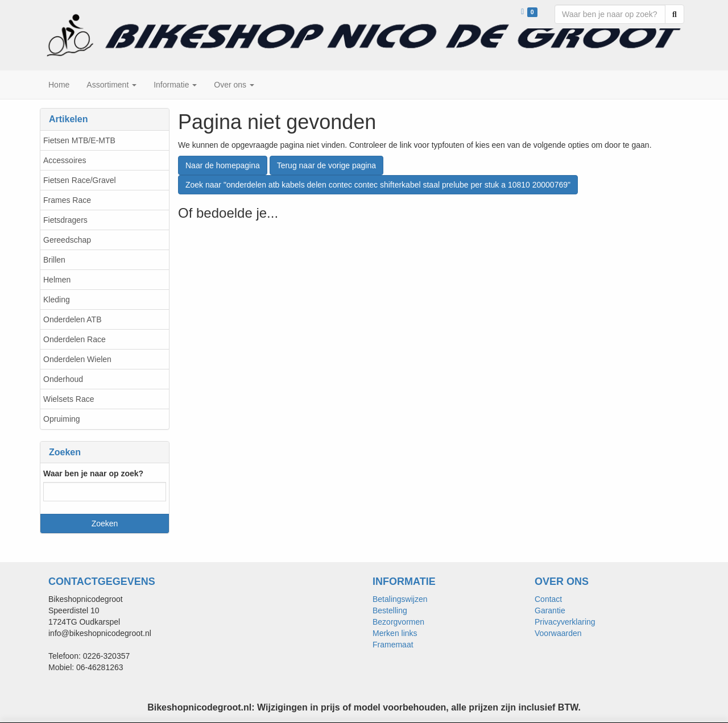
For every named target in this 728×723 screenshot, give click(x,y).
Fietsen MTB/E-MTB (79, 140)
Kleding (57, 300)
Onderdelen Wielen (77, 359)
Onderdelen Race (75, 339)
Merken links (395, 633)
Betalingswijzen (400, 599)
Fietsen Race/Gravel (80, 180)
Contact (548, 599)
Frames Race (67, 200)
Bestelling (390, 610)
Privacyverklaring (565, 622)
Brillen (54, 260)
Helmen (57, 280)
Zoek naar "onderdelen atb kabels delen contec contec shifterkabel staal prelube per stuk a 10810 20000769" (378, 185)
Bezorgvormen (398, 622)
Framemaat (393, 645)
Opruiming (62, 419)
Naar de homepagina (223, 165)
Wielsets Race (69, 399)
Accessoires (65, 160)
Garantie (550, 610)
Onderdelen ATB (72, 319)
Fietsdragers (65, 220)
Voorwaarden (558, 633)
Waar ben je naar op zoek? (93, 473)
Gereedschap (67, 240)
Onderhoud (63, 379)
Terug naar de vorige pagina (326, 165)
